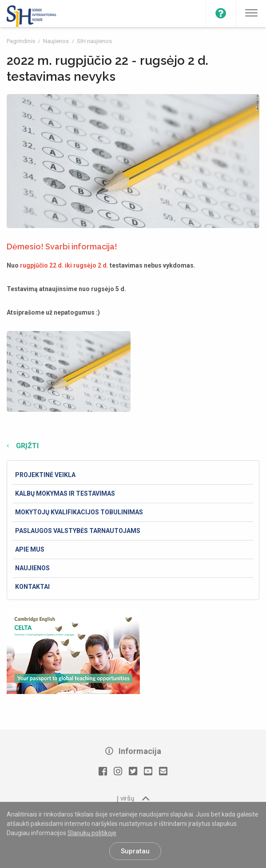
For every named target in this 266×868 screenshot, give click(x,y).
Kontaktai (32, 587)
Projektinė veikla (45, 475)
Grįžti (26, 446)
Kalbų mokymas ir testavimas (65, 493)
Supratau (135, 851)
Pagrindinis (22, 41)
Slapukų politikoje (92, 833)
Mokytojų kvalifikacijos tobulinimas (79, 512)
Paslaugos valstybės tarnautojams (78, 531)
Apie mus (30, 549)
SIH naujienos (94, 41)
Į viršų (133, 798)
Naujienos (57, 41)
